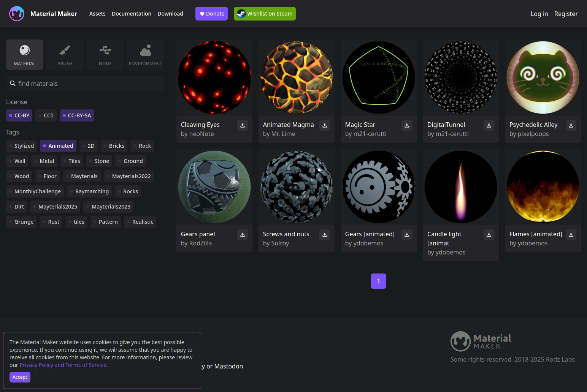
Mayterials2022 (132, 176)
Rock (145, 146)
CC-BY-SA (80, 115)
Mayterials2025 (58, 206)
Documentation (132, 13)
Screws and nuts (286, 234)
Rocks (131, 191)
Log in (539, 14)
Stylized (24, 146)
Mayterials (84, 176)
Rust (54, 222)
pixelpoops (533, 134)
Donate (212, 14)
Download (170, 13)
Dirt (19, 206)
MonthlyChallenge (38, 191)
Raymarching (92, 191)
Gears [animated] (370, 234)
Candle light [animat (444, 239)
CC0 (49, 115)
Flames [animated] (536, 234)
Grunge (24, 222)
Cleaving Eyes (200, 125)
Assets (98, 13)
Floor (50, 176)
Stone (102, 161)
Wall (20, 161)
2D (91, 146)
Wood (22, 176)
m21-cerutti (370, 134)
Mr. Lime (284, 134)
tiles (79, 222)
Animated (61, 146)
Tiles (75, 161)
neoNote (202, 134)
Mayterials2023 (111, 206)
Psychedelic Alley (533, 125)
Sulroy (280, 243)
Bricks (117, 146)
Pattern (108, 222)
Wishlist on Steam (265, 14)
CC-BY (22, 115)
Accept (20, 377)
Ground (133, 161)
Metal (47, 161)
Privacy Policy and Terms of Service (63, 365)
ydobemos (369, 243)
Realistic (143, 222)
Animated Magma (289, 125)
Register (566, 14)
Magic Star (360, 125)
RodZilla (201, 243)
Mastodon (228, 366)
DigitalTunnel (446, 125)
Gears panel (198, 234)
